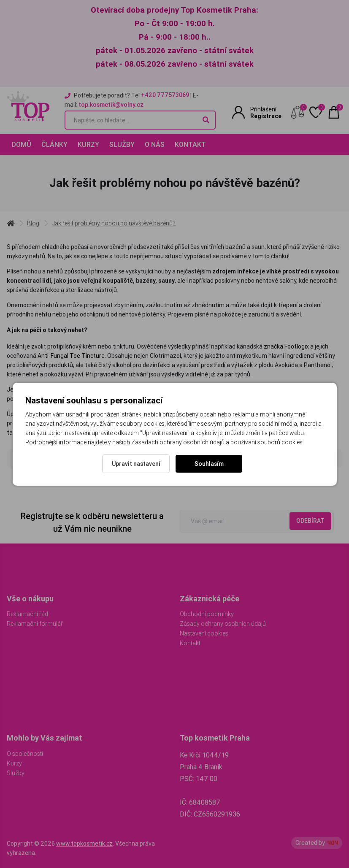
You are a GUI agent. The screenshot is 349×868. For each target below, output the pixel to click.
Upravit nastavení (136, 464)
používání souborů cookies (266, 442)
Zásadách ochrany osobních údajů (178, 442)
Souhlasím (209, 464)
